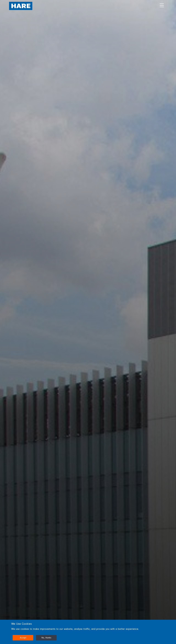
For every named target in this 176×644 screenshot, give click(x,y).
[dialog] (88, 632)
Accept (23, 638)
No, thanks (46, 638)
